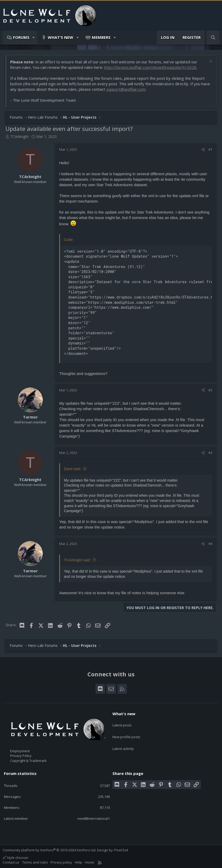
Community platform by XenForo (49, 850)
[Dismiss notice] (210, 62)
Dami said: (73, 469)
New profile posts (126, 732)
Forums (21, 37)
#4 (210, 544)
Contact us (11, 862)
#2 (210, 390)
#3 (210, 453)
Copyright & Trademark (28, 761)
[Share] (203, 149)
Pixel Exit (121, 850)
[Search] (213, 37)
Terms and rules (35, 862)
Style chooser (16, 858)
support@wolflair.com (126, 89)
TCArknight (19, 136)
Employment (20, 751)
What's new (61, 37)
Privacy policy (61, 862)
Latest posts (122, 723)
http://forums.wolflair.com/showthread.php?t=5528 (150, 67)
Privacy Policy (21, 756)
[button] (34, 37)
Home (89, 862)
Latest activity (123, 742)
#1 (210, 149)
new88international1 (94, 818)
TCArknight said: (77, 560)
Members (101, 37)
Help (79, 862)
